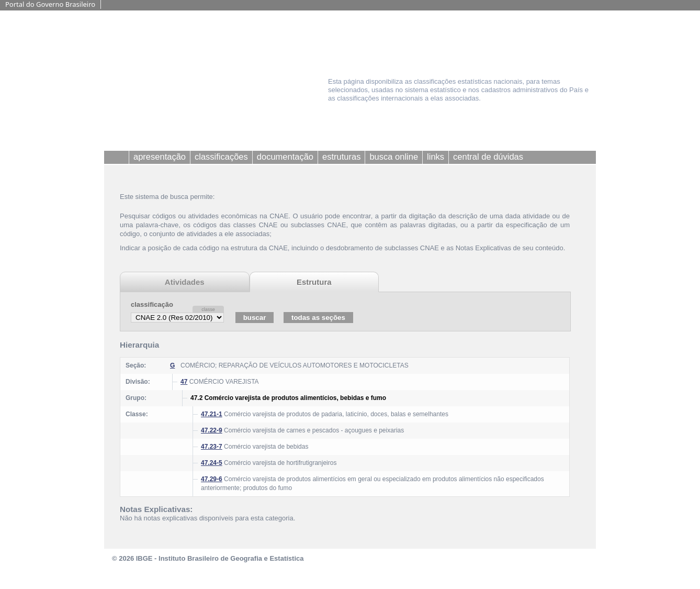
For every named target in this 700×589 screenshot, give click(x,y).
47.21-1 (212, 414)
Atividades (185, 282)
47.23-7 (212, 447)
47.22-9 (212, 430)
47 (184, 382)
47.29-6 (212, 479)
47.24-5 (212, 463)
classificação (152, 304)
